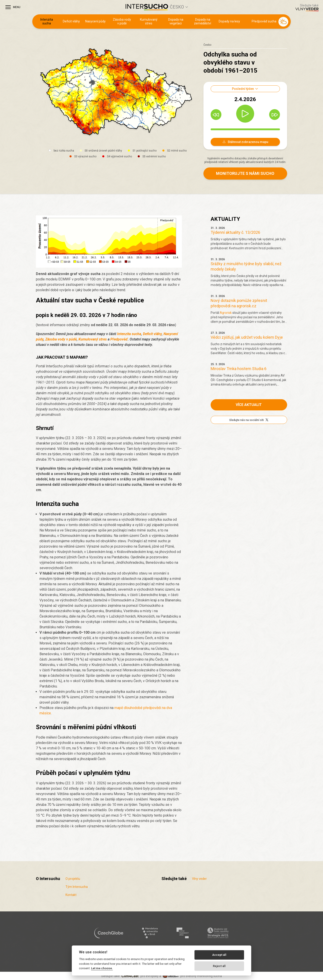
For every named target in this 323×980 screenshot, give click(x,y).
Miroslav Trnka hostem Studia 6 (239, 369)
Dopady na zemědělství (203, 22)
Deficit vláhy (71, 21)
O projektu (73, 879)
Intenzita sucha (47, 22)
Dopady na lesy (229, 21)
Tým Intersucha (77, 887)
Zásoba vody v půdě (122, 22)
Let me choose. (102, 968)
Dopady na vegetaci (176, 22)
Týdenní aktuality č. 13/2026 (235, 232)
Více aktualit (249, 405)
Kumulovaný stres (149, 22)
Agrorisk (226, 313)
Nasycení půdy (95, 21)
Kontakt (71, 895)
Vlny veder (199, 879)
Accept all (219, 955)
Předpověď (119, 339)
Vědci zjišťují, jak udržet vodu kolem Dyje (247, 337)
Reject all (219, 966)
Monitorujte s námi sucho (245, 173)
